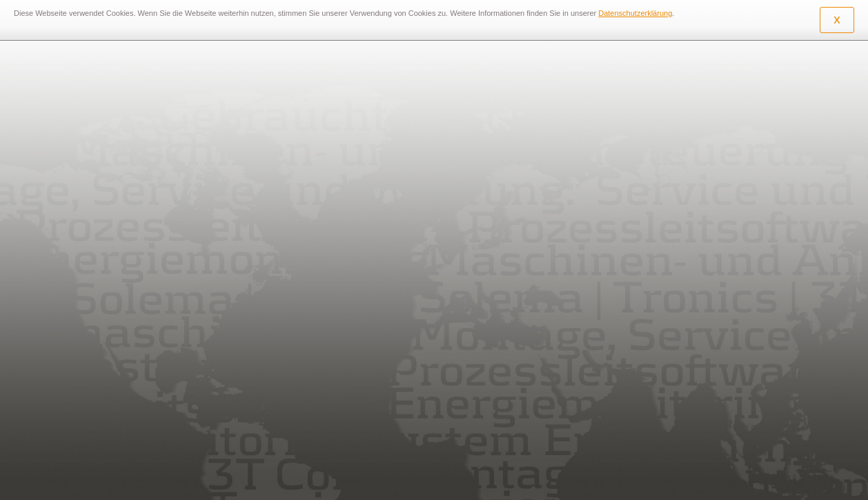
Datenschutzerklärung (635, 13)
